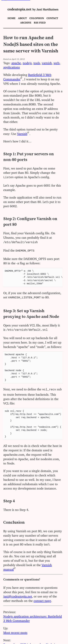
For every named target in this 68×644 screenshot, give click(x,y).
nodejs (27, 62)
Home (12, 18)
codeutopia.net (33, 8)
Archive (26, 22)
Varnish (22, 133)
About (22, 18)
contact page (42, 598)
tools (37, 62)
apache (16, 62)
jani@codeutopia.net (18, 594)
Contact (52, 18)
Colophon (37, 18)
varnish (47, 62)
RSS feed (40, 22)
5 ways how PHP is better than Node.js (30, 642)
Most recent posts (15, 630)
